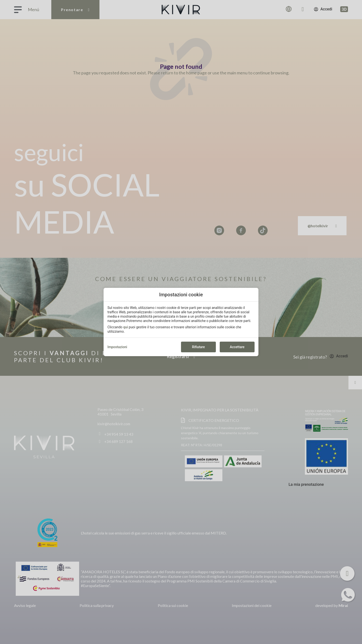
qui (125, 327)
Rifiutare (199, 347)
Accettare (237, 347)
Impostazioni (117, 347)
